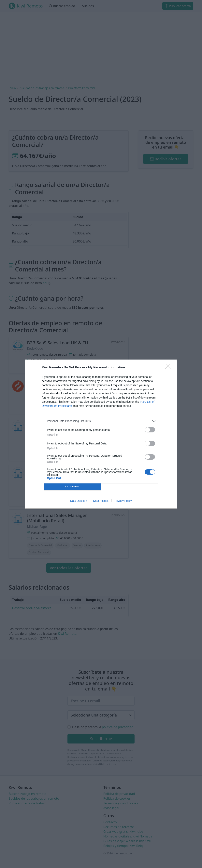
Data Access (101, 501)
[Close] (169, 368)
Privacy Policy (123, 501)
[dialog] (101, 434)
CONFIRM (72, 487)
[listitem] (101, 421)
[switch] (150, 430)
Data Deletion (79, 501)
